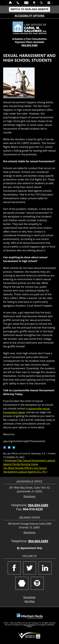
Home (10, 3)
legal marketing (29, 625)
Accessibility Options (29, 16)
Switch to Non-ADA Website (29, 9)
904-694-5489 (30, 45)
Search (41, 3)
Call (18, 3)
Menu (49, 3)
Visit (34, 3)
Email (26, 3)
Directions (30, 496)
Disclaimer (29, 597)
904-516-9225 (33, 509)
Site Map (29, 601)
